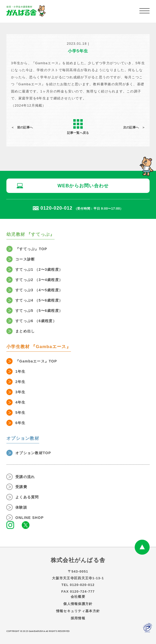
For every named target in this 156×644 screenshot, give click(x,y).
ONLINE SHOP (30, 518)
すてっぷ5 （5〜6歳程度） (39, 311)
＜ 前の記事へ (22, 127)
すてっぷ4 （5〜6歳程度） (39, 300)
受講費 (21, 487)
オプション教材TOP (33, 453)
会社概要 (78, 597)
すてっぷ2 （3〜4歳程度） (39, 280)
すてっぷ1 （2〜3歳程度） (39, 269)
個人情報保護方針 (78, 604)
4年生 (20, 402)
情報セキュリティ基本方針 (78, 611)
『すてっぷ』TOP (31, 249)
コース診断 (25, 259)
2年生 (20, 382)
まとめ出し (25, 331)
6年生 (20, 423)
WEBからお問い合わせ (83, 186)
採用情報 (78, 618)
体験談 (21, 507)
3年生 (20, 392)
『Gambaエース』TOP (36, 361)
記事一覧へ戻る (78, 127)
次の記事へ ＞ (134, 127)
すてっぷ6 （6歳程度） (36, 321)
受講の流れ (25, 477)
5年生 (20, 413)
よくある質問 (27, 497)
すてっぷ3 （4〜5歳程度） (39, 290)
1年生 (20, 371)
